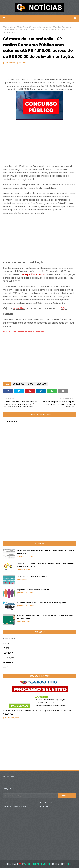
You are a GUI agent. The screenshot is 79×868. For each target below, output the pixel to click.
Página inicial (9, 27)
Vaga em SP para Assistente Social (33, 590)
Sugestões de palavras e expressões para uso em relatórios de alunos (45, 552)
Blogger (69, 864)
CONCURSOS (18, 384)
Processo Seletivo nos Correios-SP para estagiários (41, 603)
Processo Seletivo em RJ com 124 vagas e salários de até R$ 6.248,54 (37, 712)
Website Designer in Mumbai (37, 864)
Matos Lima (10, 63)
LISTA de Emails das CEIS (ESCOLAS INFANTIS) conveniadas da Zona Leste (45, 617)
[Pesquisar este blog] (30, 796)
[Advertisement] (39, 141)
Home (6, 803)
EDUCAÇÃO (22, 27)
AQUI (64, 308)
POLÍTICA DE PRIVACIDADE (15, 807)
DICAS (31, 384)
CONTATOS (45, 807)
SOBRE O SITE (46, 803)
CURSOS (8, 643)
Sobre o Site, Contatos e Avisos (31, 577)
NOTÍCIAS (8, 667)
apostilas (19, 308)
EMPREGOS (9, 663)
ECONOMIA (9, 653)
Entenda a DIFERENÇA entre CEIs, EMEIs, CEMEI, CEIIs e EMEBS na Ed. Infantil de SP (45, 565)
